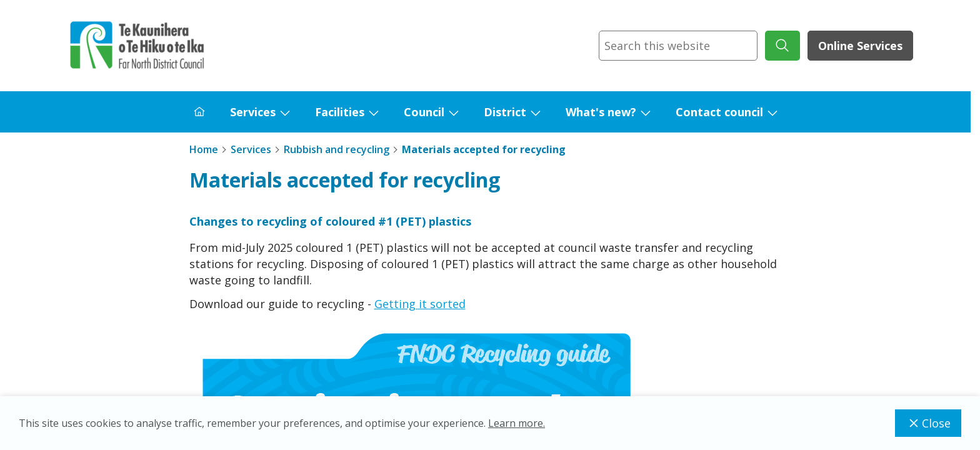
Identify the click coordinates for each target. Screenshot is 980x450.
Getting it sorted (420, 304)
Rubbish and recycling (337, 149)
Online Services (860, 46)
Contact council (719, 112)
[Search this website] (678, 46)
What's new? (601, 112)
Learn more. (517, 423)
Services (253, 112)
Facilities (340, 112)
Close (928, 423)
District (505, 112)
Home (204, 149)
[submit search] (782, 46)
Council (424, 112)
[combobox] (678, 46)
